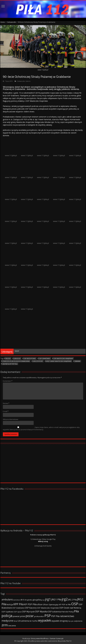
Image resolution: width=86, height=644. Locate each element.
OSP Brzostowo (30, 358)
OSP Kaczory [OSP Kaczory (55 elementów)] (31, 608)
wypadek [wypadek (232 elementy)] (45, 620)
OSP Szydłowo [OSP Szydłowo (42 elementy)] (7, 612)
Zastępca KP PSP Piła (10, 364)
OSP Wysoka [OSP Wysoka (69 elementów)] (41, 611)
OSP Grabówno (45, 358)
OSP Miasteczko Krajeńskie (63, 358)
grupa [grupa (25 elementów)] (43, 600)
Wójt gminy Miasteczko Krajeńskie (59, 361)
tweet (17, 351)
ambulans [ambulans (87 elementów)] (7, 599)
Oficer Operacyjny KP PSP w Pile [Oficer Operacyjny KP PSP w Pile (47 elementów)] (57, 604)
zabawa (77, 361)
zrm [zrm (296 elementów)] (5, 625)
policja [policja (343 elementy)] (7, 616)
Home (3, 22)
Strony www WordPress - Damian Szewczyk (47, 638)
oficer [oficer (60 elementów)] (40, 604)
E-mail (6, 411)
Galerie (28, 81)
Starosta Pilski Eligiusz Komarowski (16, 361)
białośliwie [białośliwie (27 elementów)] (17, 600)
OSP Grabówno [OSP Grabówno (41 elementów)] (18, 608)
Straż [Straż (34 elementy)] (15, 621)
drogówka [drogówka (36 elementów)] (29, 600)
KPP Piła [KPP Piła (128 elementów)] (19, 604)
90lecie (8, 358)
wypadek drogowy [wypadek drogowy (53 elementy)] (60, 621)
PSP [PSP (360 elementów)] (48, 616)
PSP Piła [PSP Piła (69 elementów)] (55, 616)
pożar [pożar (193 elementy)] (30, 616)
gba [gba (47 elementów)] (34, 600)
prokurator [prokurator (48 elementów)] (39, 616)
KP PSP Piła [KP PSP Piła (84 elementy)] (30, 604)
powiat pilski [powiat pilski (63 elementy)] (19, 616)
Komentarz (8, 381)
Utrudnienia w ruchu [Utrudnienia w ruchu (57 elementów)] (28, 621)
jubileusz (17, 358)
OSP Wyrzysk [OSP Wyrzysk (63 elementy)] (28, 612)
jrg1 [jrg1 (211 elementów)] (48, 599)
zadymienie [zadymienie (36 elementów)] (78, 621)
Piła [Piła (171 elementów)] (76, 611)
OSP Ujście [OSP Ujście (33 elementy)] (18, 612)
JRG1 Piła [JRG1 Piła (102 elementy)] (56, 599)
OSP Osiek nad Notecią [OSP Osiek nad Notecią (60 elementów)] (70, 608)
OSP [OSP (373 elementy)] (75, 604)
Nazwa (6, 403)
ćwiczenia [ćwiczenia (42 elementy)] (12, 626)
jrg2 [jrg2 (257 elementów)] (65, 599)
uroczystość (38, 361)
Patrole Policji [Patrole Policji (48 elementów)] (68, 612)
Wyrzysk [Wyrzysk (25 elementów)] (71, 621)
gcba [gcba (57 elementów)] (38, 600)
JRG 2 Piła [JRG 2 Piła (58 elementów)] (72, 600)
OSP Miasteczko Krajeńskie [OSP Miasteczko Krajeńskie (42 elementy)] (48, 608)
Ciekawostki (11, 22)
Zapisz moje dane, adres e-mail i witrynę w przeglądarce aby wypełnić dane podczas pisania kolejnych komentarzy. (41, 428)
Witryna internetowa (10, 419)
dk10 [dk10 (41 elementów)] (22, 600)
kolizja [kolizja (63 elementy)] (10, 604)
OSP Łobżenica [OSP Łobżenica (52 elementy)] (54, 612)
